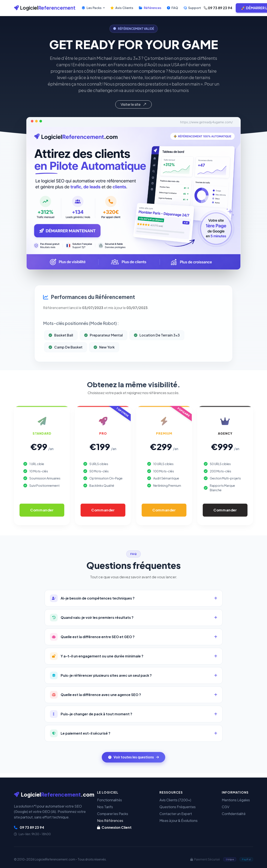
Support (192, 8)
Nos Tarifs (105, 807)
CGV (226, 807)
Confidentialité (234, 814)
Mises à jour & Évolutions (178, 821)
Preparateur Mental (103, 349)
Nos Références (110, 821)
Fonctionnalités (109, 800)
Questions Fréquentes (178, 807)
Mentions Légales (236, 800)
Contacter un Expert (176, 814)
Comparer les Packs (113, 814)
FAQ (172, 8)
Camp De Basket (66, 361)
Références (150, 8)
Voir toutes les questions (133, 757)
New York (104, 361)
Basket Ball (61, 349)
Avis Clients (122, 8)
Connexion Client (114, 827)
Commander (42, 510)
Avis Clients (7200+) (175, 800)
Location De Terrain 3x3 (157, 349)
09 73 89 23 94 (218, 8)
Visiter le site (133, 104)
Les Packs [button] (92, 8)
